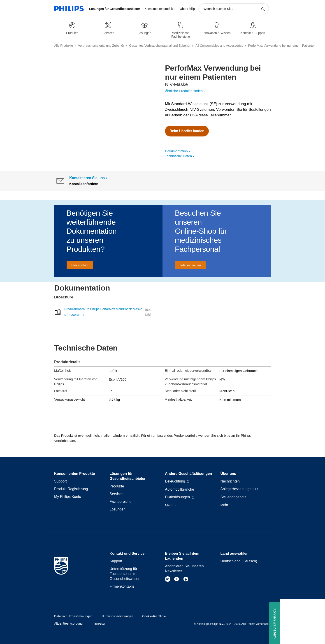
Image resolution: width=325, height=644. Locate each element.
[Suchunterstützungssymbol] (263, 9)
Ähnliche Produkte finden (184, 91)
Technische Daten (178, 156)
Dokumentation (176, 151)
